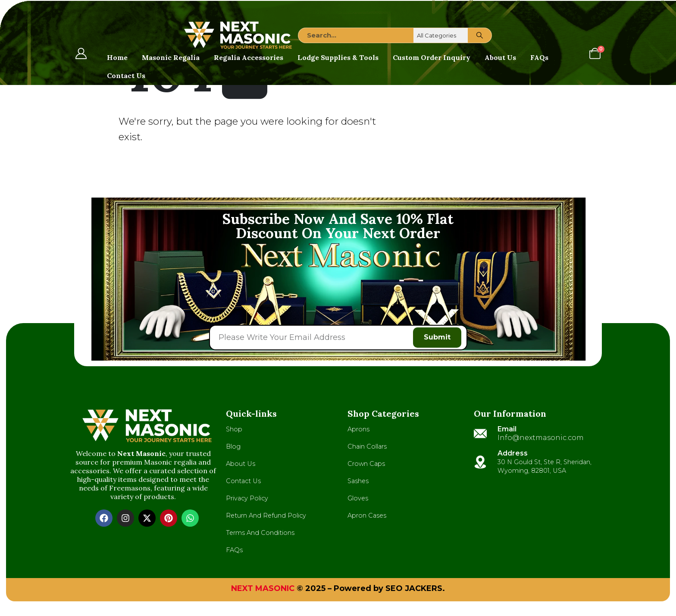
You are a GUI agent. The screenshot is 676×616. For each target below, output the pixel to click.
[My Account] (81, 53)
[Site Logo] (238, 35)
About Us (500, 57)
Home (117, 57)
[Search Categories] (441, 35)
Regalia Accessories (249, 57)
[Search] (480, 35)
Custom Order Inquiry (432, 57)
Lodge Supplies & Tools (338, 57)
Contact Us (126, 75)
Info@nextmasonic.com (541, 439)
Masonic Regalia (171, 57)
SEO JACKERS (414, 590)
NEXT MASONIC (263, 590)
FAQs (539, 57)
